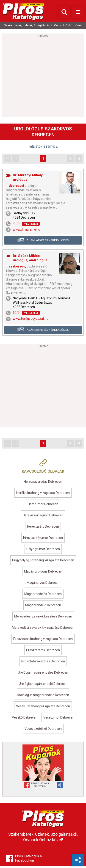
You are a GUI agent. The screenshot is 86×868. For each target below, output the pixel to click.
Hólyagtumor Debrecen (43, 551)
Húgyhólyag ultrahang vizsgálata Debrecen (43, 562)
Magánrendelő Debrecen (43, 607)
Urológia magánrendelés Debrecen (43, 674)
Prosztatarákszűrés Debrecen (43, 663)
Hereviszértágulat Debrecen (43, 517)
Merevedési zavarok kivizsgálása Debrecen (43, 629)
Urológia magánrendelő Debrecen (43, 686)
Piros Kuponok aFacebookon (40, 787)
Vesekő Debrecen (25, 719)
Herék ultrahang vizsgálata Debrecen (43, 495)
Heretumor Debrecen (43, 506)
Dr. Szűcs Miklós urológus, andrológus (30, 260)
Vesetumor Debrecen (59, 719)
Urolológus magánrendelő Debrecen (43, 697)
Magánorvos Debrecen (43, 584)
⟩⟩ (79, 160)
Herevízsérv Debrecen (43, 528)
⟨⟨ (7, 160)
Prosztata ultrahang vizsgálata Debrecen (43, 641)
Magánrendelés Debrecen (43, 596)
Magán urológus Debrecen (43, 573)
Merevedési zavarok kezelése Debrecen (43, 618)
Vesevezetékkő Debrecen (43, 730)
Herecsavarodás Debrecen (43, 483)
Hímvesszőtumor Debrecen (43, 540)
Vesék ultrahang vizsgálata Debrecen (43, 708)
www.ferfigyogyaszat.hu (31, 320)
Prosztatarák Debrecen (43, 652)
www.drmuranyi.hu (26, 231)
